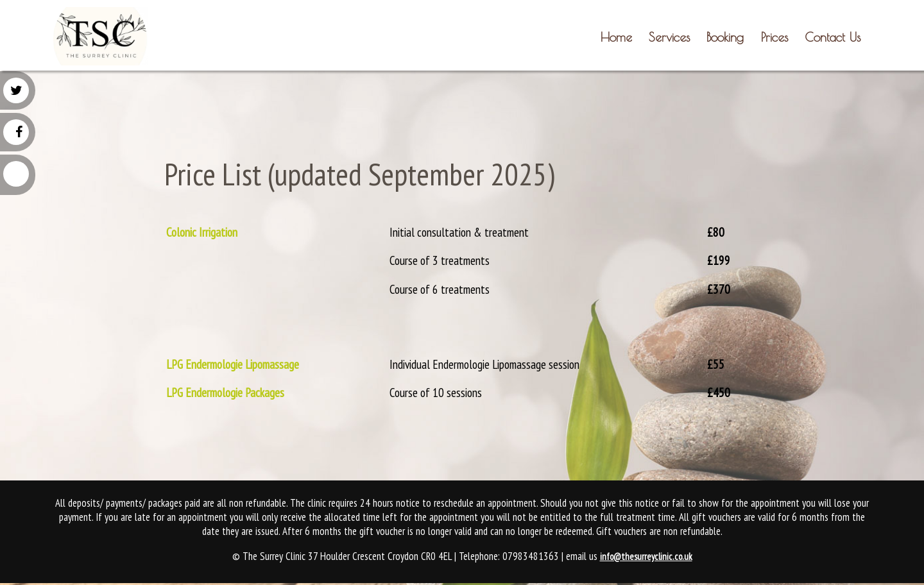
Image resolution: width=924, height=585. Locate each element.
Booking (725, 37)
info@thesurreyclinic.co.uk (646, 556)
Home (616, 37)
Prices (774, 37)
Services (669, 37)
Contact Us (833, 37)
